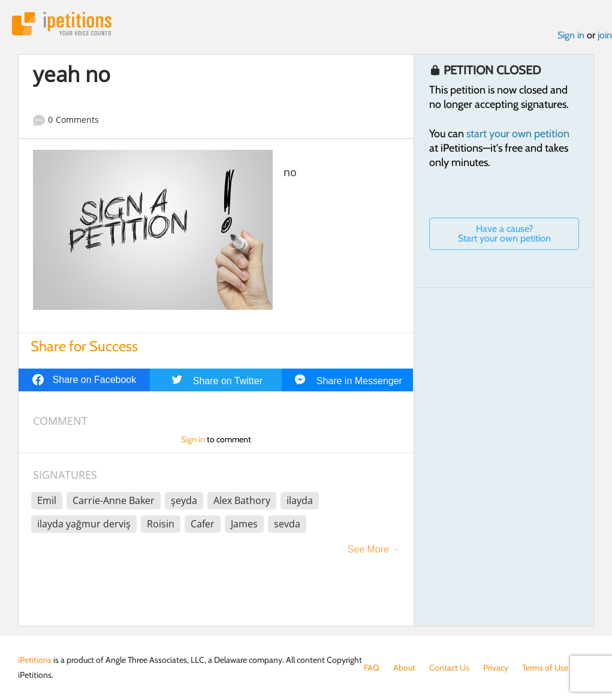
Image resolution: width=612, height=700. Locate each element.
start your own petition (518, 134)
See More (368, 549)
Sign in (571, 35)
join (605, 35)
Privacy (496, 668)
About (404, 668)
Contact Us (449, 668)
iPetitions (62, 24)
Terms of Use (545, 668)
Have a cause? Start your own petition (504, 233)
